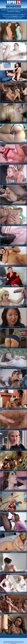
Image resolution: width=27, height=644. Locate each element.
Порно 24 (15, 16)
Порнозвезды (18, 6)
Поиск (13, 6)
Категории (8, 6)
